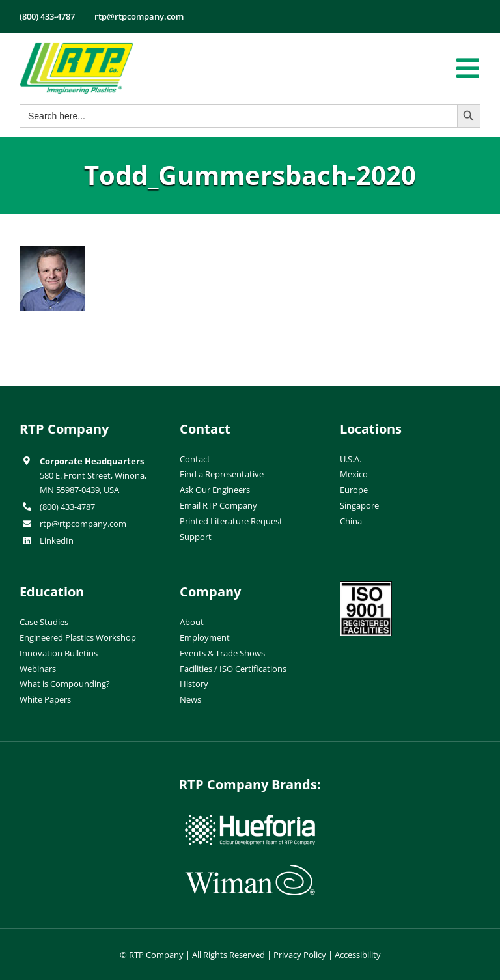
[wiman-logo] (250, 870)
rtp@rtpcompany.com (83, 524)
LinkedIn (57, 540)
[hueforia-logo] (250, 820)
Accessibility (358, 955)
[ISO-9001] (366, 587)
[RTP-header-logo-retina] (76, 48)
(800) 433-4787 (67, 507)
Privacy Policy (300, 955)
